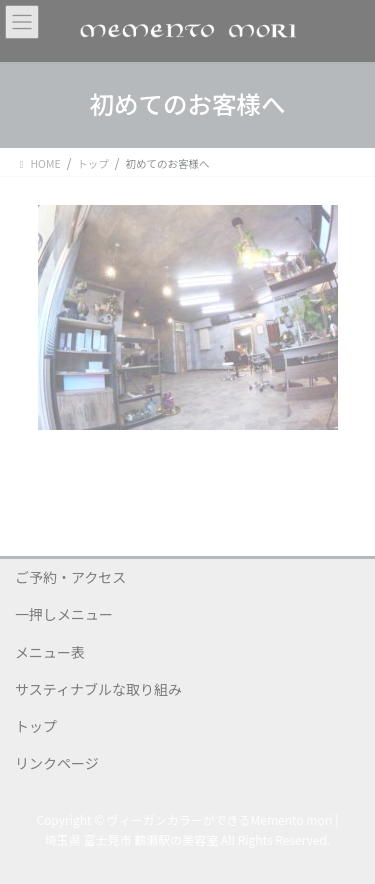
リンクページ (57, 763)
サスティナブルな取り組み (98, 689)
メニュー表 (50, 652)
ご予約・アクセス (70, 577)
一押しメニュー (64, 614)
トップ (36, 726)
